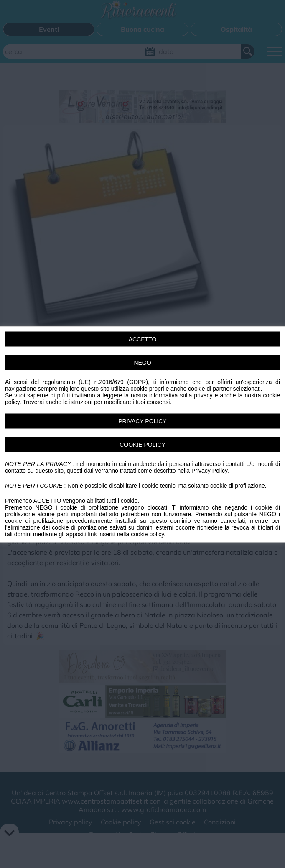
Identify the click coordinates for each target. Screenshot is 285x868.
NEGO (142, 362)
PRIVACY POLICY (142, 421)
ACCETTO (143, 339)
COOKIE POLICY (142, 444)
